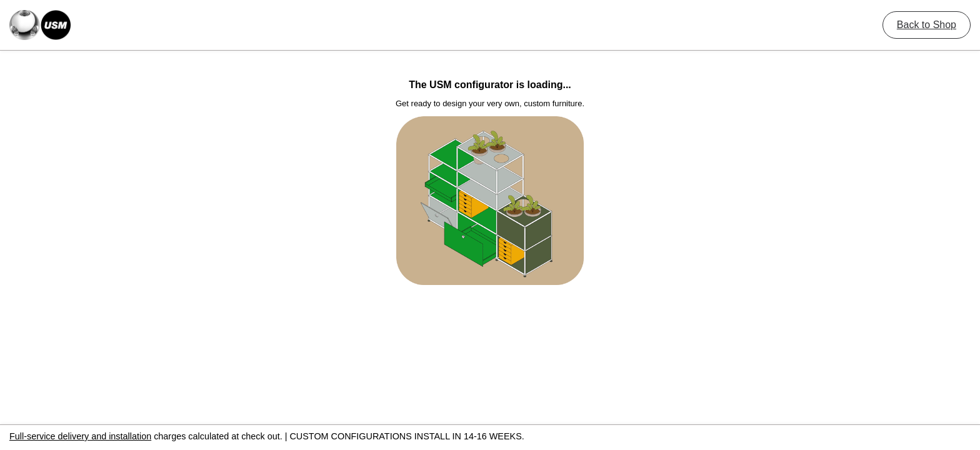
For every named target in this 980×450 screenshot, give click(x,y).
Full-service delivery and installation (80, 436)
